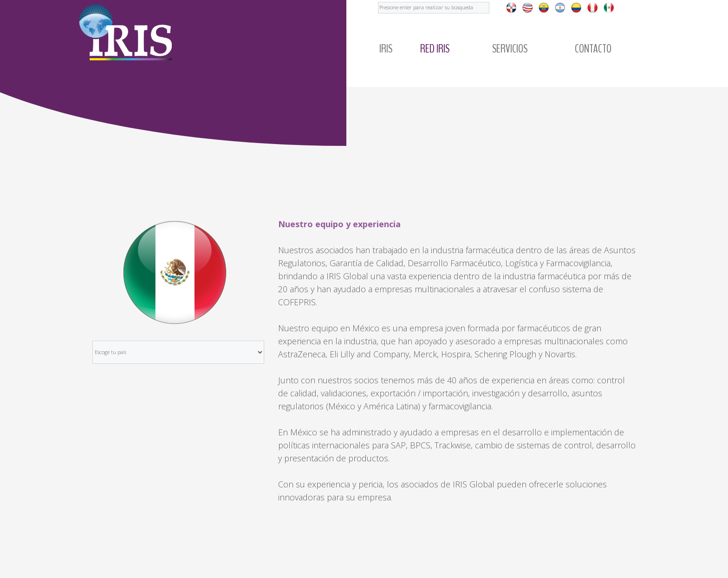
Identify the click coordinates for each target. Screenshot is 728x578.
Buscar (378, 0)
